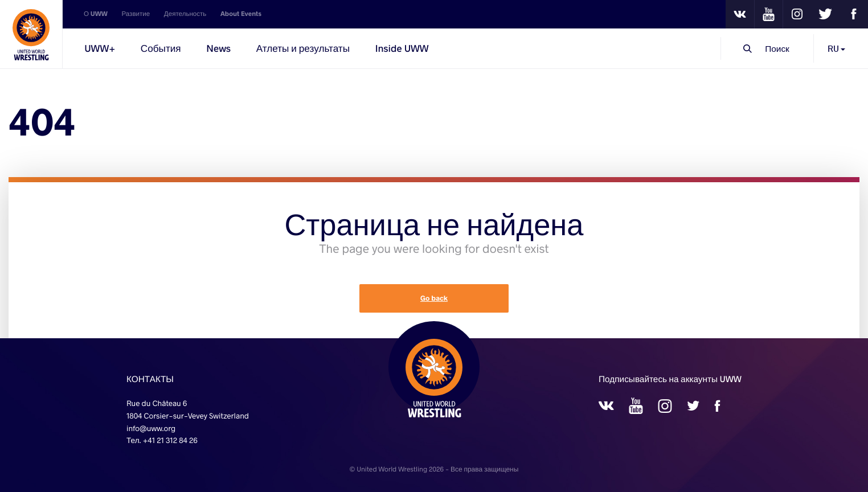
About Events (241, 14)
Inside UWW (402, 48)
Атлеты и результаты (303, 48)
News (218, 48)
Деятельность (185, 14)
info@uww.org (151, 428)
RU (836, 48)
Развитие (136, 14)
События (161, 48)
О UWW (96, 14)
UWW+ (100, 48)
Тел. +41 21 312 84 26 (162, 440)
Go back (434, 298)
